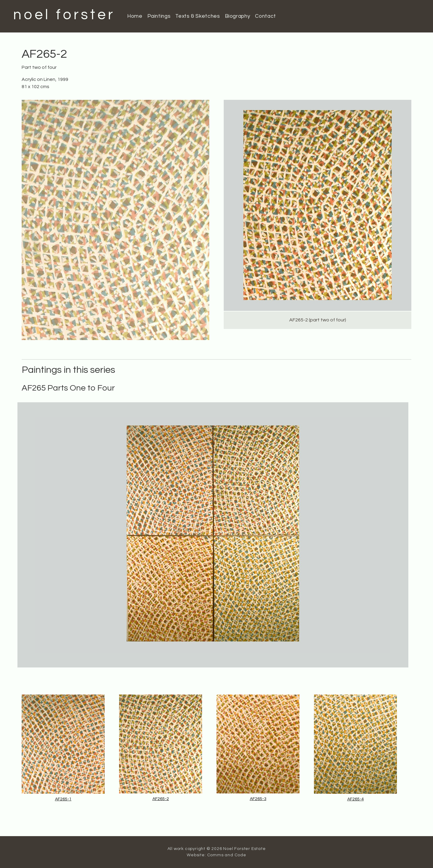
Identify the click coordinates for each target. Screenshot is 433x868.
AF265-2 (161, 799)
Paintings (159, 16)
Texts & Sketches (198, 16)
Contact (265, 16)
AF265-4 (356, 799)
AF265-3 (258, 799)
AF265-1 (63, 799)
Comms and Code (227, 855)
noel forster (64, 15)
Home (135, 16)
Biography (238, 16)
